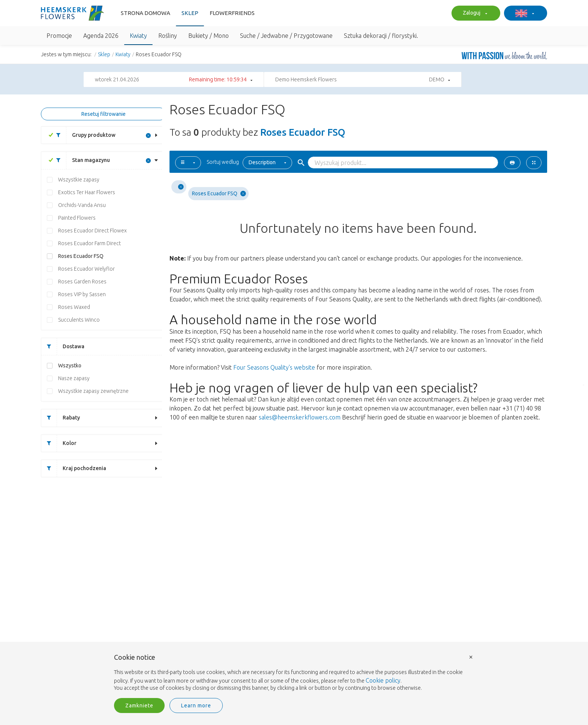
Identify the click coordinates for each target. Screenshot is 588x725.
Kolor (59, 443)
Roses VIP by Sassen (82, 294)
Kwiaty (138, 36)
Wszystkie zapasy (79, 180)
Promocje (59, 36)
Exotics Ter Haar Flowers (87, 192)
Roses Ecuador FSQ (81, 256)
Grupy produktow (83, 135)
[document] (294, 673)
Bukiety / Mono (208, 36)
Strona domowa (145, 13)
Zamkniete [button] (139, 706)
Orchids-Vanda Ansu (82, 205)
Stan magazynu (80, 160)
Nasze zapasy (74, 378)
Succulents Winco (79, 320)
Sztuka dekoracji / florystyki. (381, 36)
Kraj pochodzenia (74, 468)
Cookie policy (383, 680)
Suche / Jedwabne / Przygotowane (286, 36)
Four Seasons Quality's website (274, 367)
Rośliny (168, 36)
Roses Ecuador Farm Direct (89, 243)
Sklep (190, 13)
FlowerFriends (232, 13)
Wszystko (70, 365)
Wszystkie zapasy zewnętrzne (93, 391)
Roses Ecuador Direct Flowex (92, 231)
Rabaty (61, 418)
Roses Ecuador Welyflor (86, 269)
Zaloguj (474, 13)
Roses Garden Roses (82, 282)
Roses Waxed (74, 307)
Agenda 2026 (101, 36)
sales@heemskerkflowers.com (300, 417)
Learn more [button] (196, 706)
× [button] (471, 657)
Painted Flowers (77, 218)
